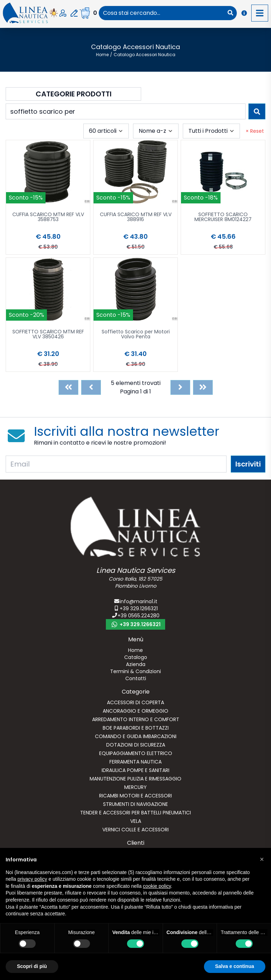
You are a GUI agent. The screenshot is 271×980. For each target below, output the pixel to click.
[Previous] (91, 387)
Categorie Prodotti (74, 94)
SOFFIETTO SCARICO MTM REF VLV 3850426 (48, 335)
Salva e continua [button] (235, 966)
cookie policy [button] (157, 886)
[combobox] (161, 13)
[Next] (180, 387)
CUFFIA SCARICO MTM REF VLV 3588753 (48, 217)
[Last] (203, 387)
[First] (68, 387)
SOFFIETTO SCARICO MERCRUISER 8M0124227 (223, 217)
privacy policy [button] (32, 879)
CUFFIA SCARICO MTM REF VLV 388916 (136, 217)
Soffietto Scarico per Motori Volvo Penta (136, 335)
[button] (262, 859)
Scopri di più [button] (32, 966)
